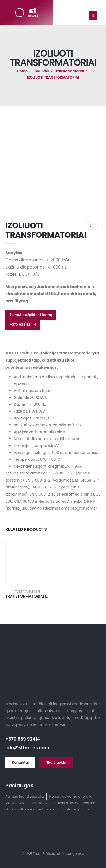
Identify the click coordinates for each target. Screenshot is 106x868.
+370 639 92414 (23, 739)
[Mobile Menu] (93, 16)
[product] (27, 563)
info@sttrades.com (27, 748)
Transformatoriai (27, 592)
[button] (31, 315)
